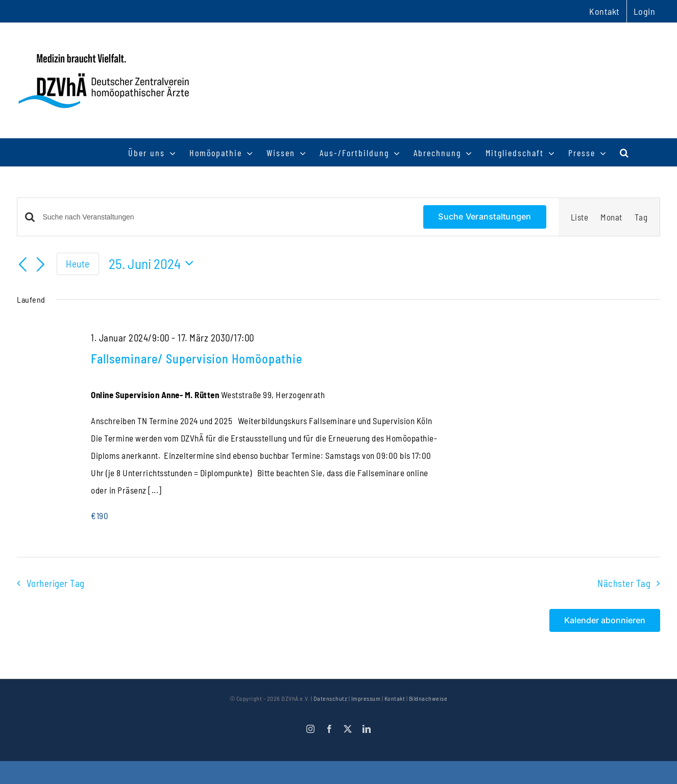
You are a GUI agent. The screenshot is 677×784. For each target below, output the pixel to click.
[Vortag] (23, 265)
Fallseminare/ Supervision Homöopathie (197, 359)
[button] (625, 152)
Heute (78, 264)
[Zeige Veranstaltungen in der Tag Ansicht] (641, 217)
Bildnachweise (428, 698)
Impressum (366, 698)
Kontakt (395, 698)
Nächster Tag (624, 583)
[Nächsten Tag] (41, 265)
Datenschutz (331, 698)
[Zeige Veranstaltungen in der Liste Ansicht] (580, 217)
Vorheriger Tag (56, 583)
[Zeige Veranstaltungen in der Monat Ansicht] (611, 217)
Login (645, 11)
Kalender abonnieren (605, 620)
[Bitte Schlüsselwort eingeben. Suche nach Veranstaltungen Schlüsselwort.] (227, 217)
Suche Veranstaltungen (485, 216)
